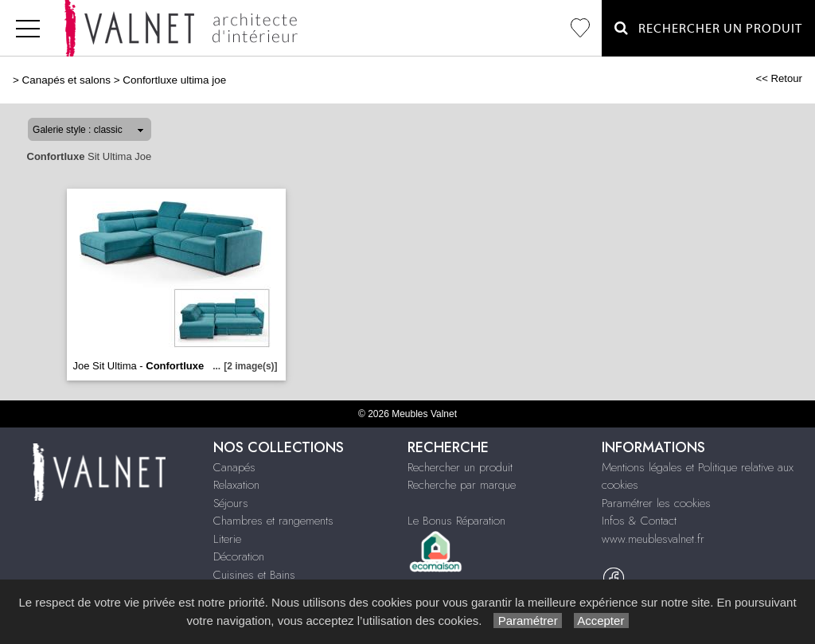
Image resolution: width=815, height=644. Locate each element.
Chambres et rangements (273, 521)
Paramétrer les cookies (656, 503)
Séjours (231, 503)
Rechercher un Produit (708, 28)
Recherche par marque (462, 485)
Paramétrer (527, 621)
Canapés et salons (66, 80)
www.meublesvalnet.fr (653, 539)
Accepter (601, 621)
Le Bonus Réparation (456, 521)
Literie (227, 539)
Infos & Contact (639, 521)
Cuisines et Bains (254, 575)
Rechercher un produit (460, 467)
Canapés (234, 467)
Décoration (239, 556)
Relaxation (236, 485)
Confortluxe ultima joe (174, 80)
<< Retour (779, 78)
